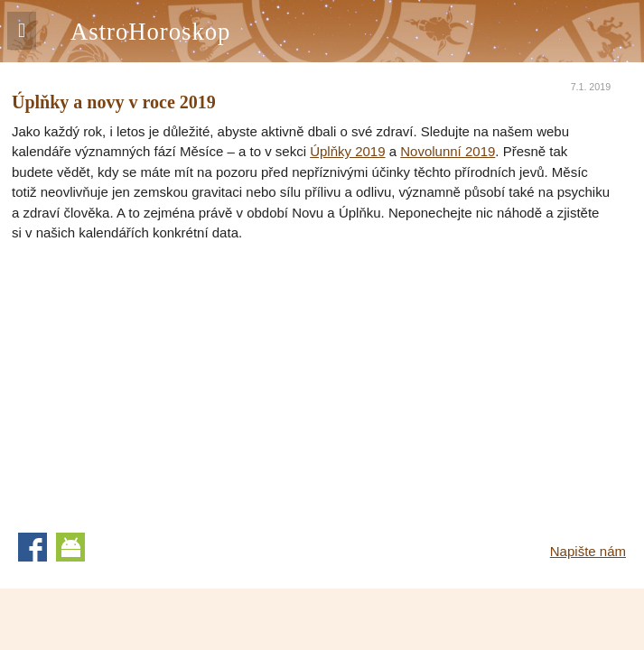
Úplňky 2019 (347, 151)
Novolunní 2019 (448, 151)
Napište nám (588, 551)
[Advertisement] (163, 379)
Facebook (33, 547)
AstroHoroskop (150, 32)
